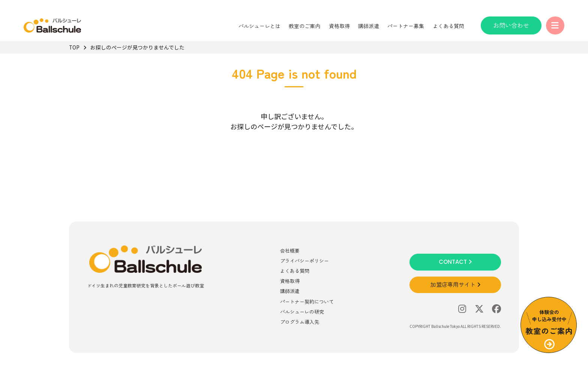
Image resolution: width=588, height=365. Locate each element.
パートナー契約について (307, 301)
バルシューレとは (259, 26)
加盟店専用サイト (455, 285)
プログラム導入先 (300, 322)
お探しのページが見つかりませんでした (137, 47)
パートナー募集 (405, 26)
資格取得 (339, 26)
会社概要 (290, 251)
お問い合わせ (511, 25)
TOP (74, 47)
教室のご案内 (304, 26)
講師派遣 (368, 26)
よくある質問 (448, 26)
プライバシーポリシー (304, 261)
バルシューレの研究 (302, 312)
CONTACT (455, 262)
